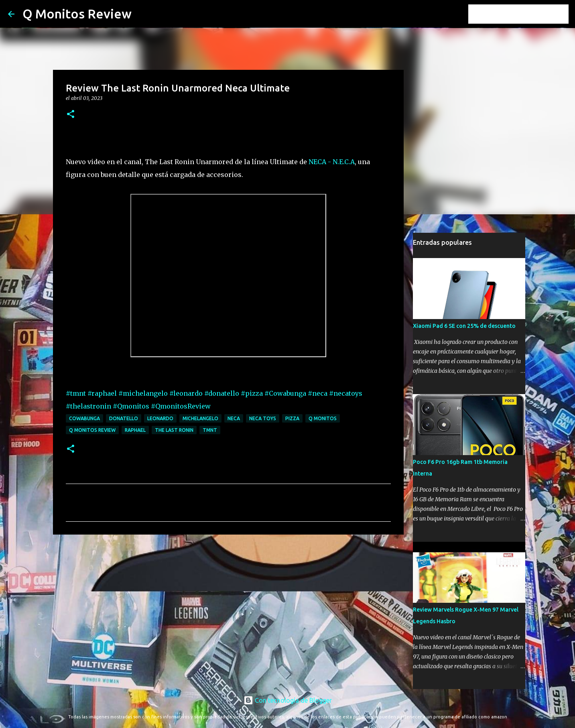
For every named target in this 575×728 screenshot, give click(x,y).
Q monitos (323, 418)
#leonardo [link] (186, 393)
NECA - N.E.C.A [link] (332, 162)
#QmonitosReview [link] (181, 406)
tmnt (210, 430)
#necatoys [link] (346, 393)
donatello (124, 418)
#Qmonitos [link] (131, 406)
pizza (292, 418)
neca (234, 418)
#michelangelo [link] (143, 393)
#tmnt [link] (76, 393)
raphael (135, 430)
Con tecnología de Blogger (288, 700)
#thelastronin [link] (88, 406)
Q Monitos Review (77, 14)
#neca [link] (318, 393)
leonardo (160, 418)
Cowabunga (84, 418)
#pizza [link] (252, 393)
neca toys (263, 418)
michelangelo (200, 418)
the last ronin (174, 430)
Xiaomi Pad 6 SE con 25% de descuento (464, 326)
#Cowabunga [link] (285, 393)
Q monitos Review (92, 430)
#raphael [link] (102, 393)
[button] (71, 115)
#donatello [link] (222, 393)
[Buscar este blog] (526, 14)
